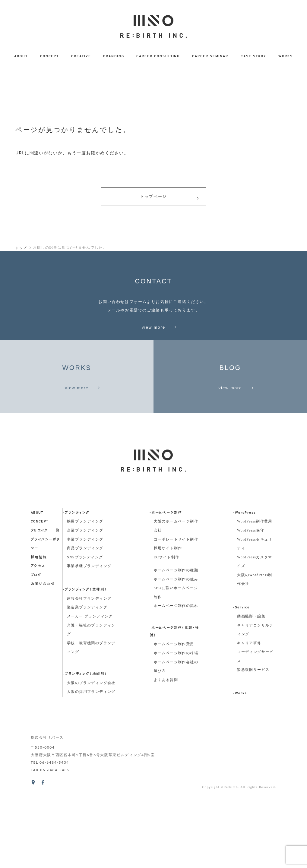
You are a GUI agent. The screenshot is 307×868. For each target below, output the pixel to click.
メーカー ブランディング (90, 699)
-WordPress (244, 596)
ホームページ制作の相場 (176, 736)
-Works (240, 777)
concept (40, 605)
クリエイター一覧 (45, 614)
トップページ (170, 199)
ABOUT (21, 56)
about (37, 596)
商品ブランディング (85, 631)
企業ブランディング (85, 613)
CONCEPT (50, 56)
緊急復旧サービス (253, 753)
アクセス (38, 649)
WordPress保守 (251, 613)
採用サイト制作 (168, 631)
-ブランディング (76, 596)
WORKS (286, 56)
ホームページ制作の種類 (176, 653)
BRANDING (114, 56)
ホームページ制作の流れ (176, 689)
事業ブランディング (85, 622)
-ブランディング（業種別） (85, 673)
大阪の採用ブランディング (91, 775)
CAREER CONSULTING (158, 56)
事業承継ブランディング (89, 649)
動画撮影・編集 (251, 699)
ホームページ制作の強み (176, 662)
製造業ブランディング (87, 691)
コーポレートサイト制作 (176, 622)
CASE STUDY (253, 56)
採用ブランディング (85, 605)
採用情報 (39, 640)
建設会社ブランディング (89, 682)
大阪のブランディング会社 (91, 766)
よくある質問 (166, 763)
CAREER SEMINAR (210, 56)
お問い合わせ (43, 667)
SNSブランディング (85, 640)
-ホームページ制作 (166, 596)
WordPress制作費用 (255, 605)
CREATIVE (81, 56)
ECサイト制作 (167, 640)
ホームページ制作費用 (174, 727)
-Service (241, 691)
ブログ (36, 658)
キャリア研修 (249, 726)
